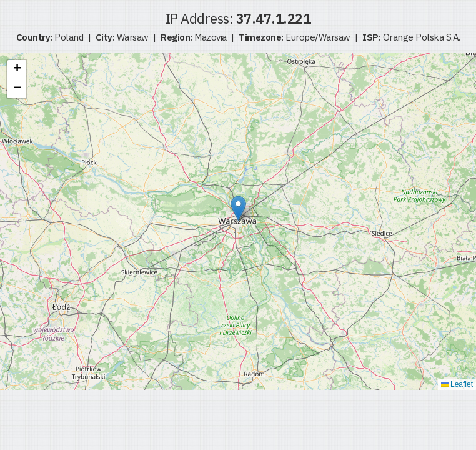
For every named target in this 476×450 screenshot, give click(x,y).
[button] (238, 208)
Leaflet (457, 384)
